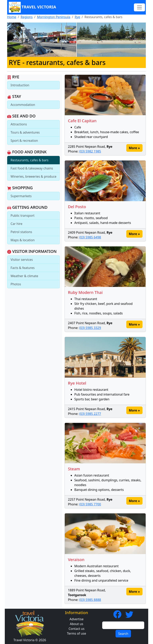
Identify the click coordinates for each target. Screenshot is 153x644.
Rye (77, 17)
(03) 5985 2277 (90, 414)
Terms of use (76, 633)
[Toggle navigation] (139, 7)
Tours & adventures (25, 132)
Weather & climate (24, 276)
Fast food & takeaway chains (32, 168)
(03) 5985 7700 (90, 504)
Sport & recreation (24, 141)
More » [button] (134, 148)
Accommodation (23, 105)
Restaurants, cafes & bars (29, 160)
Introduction (20, 85)
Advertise (76, 619)
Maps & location (23, 240)
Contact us (76, 629)
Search (123, 634)
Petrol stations (21, 232)
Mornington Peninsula (54, 17)
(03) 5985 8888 (90, 600)
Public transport (23, 216)
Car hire (16, 224)
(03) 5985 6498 (90, 237)
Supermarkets (21, 196)
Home (12, 17)
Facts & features (23, 268)
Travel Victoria (32, 7)
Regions (26, 17)
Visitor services (22, 260)
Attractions (19, 124)
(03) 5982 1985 (90, 151)
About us (76, 624)
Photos (16, 284)
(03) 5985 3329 (90, 328)
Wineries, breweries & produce (33, 176)
